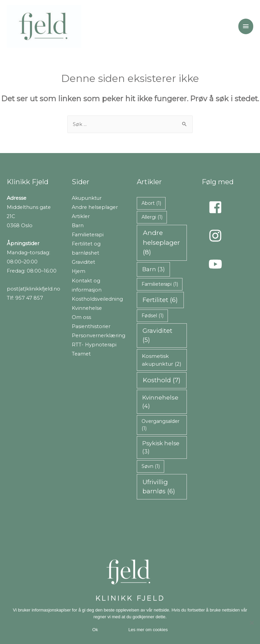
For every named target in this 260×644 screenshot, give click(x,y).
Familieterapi (88, 235)
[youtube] (217, 264)
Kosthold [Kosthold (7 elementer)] (162, 380)
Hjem (79, 271)
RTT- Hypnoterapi (94, 345)
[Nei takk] (252, 623)
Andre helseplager (95, 207)
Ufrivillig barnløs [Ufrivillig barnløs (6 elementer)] (159, 487)
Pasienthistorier (91, 326)
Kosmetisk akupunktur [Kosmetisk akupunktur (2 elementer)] (162, 360)
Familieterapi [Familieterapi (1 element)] (160, 284)
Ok (95, 630)
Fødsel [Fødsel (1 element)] (153, 316)
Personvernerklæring (99, 336)
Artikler (81, 216)
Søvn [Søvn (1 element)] (151, 466)
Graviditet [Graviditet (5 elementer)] (157, 335)
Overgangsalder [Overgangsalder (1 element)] (160, 425)
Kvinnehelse (87, 308)
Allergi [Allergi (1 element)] (152, 217)
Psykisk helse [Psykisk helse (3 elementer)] (161, 447)
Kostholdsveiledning (97, 299)
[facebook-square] (217, 207)
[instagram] (217, 236)
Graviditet (83, 262)
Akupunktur (87, 198)
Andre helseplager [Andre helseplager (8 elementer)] (161, 242)
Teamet (81, 354)
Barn (78, 226)
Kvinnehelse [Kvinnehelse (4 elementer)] (160, 402)
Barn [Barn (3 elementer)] (154, 269)
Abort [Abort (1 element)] (151, 203)
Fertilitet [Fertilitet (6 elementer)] (160, 300)
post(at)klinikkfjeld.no (34, 289)
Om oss (81, 317)
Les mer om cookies (148, 630)
